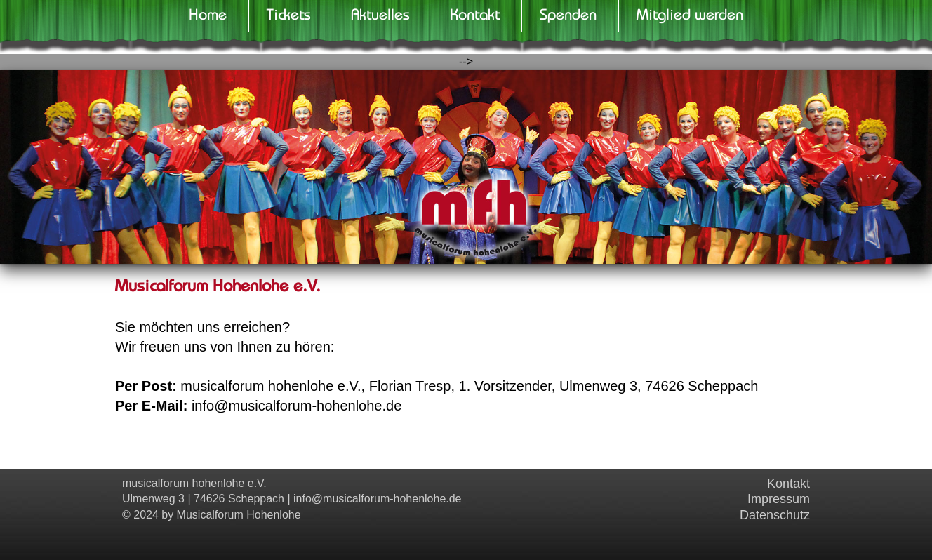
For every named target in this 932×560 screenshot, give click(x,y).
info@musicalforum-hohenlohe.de (377, 499)
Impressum (779, 499)
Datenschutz (775, 515)
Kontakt (788, 484)
